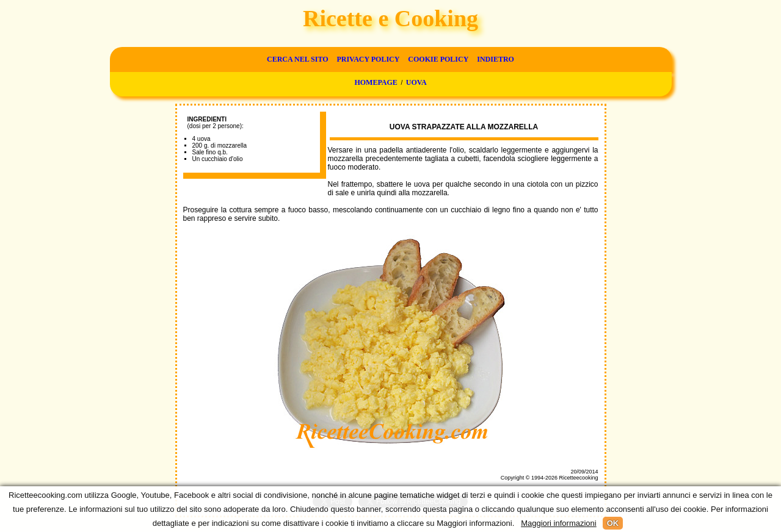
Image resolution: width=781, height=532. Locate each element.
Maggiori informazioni (559, 523)
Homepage (376, 82)
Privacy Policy (368, 59)
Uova (416, 82)
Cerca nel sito (297, 59)
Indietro (496, 59)
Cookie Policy (438, 59)
